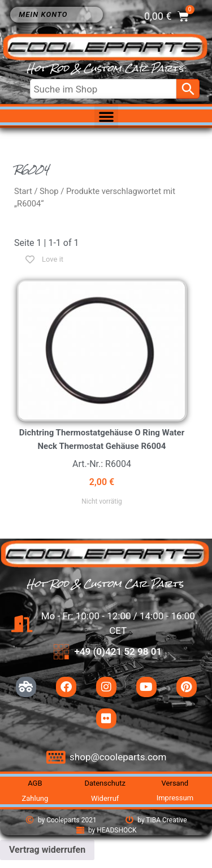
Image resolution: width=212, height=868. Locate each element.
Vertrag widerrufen (47, 850)
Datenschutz (105, 783)
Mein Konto (46, 15)
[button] (106, 116)
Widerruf (105, 798)
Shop (49, 191)
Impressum (175, 798)
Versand (175, 783)
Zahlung (35, 798)
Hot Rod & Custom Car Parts (105, 69)
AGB (35, 783)
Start (23, 191)
